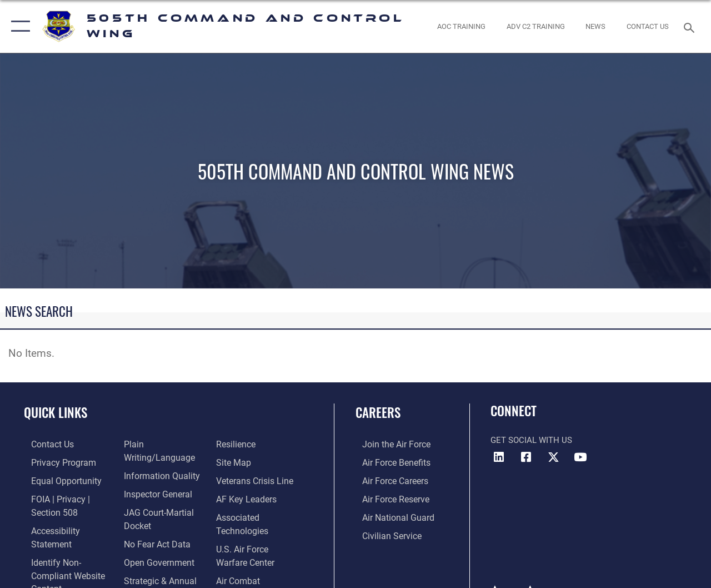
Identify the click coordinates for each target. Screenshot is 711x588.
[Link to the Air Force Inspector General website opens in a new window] (154, 480)
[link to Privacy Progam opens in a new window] (54, 462)
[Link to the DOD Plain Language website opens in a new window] (164, 444)
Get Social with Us (531, 440)
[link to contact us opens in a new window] (648, 27)
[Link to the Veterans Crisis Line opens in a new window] (256, 480)
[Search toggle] (691, 26)
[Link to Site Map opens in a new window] (235, 462)
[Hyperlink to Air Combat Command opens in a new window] (260, 576)
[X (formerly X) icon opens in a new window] (553, 457)
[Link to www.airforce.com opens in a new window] (389, 444)
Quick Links (56, 413)
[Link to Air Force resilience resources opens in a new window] (237, 444)
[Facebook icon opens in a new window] (526, 457)
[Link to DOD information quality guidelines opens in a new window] (157, 462)
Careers (378, 413)
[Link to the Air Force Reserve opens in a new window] (388, 497)
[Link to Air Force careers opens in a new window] (388, 480)
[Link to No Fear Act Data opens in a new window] (153, 527)
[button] (18, 26)
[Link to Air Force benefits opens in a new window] (389, 462)
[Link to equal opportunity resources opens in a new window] (57, 480)
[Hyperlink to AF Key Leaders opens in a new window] (247, 497)
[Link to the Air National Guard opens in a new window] (390, 515)
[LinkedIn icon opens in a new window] (499, 457)
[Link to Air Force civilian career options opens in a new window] (384, 533)
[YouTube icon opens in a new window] (580, 457)
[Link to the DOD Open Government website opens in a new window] (154, 545)
